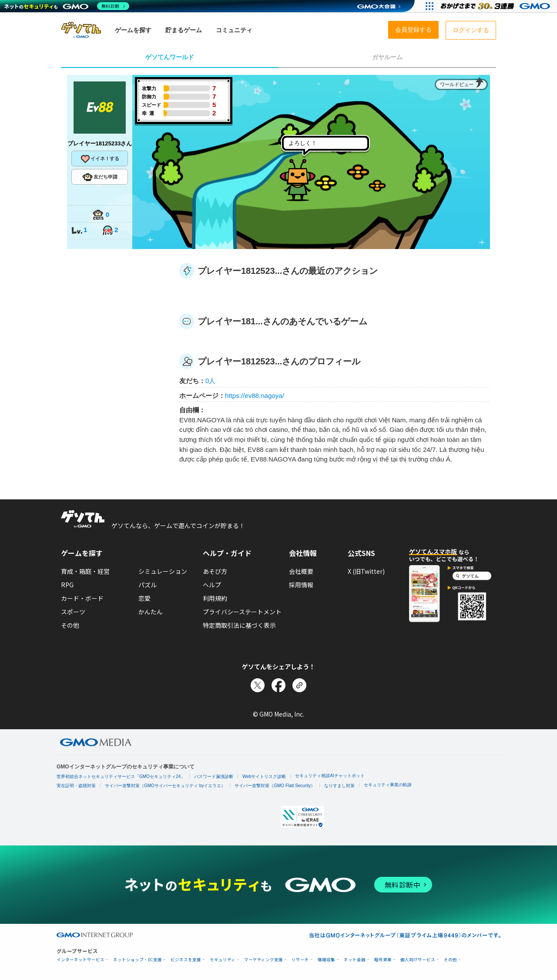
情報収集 (326, 960)
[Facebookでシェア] (278, 685)
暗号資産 (383, 960)
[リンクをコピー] (299, 685)
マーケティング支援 (263, 960)
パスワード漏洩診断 (214, 776)
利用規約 (215, 598)
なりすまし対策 (339, 786)
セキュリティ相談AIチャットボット (330, 776)
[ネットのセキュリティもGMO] (67, 6)
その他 (70, 625)
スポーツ (73, 612)
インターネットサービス (81, 960)
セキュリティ (223, 960)
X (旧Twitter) (366, 571)
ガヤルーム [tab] (387, 57)
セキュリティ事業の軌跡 (388, 785)
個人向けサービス (418, 960)
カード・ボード (82, 598)
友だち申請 (100, 177)
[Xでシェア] (258, 685)
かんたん (151, 612)
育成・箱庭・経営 (85, 571)
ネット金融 (355, 960)
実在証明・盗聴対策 (76, 786)
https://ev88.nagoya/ (255, 396)
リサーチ (300, 960)
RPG (67, 585)
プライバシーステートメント (242, 612)
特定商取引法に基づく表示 (239, 625)
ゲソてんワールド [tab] (170, 57)
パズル (148, 585)
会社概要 (301, 571)
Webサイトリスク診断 (264, 776)
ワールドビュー (457, 84)
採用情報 (301, 585)
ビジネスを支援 (186, 960)
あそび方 (215, 571)
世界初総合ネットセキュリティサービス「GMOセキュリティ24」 (121, 776)
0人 (210, 381)
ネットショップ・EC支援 (138, 960)
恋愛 (144, 598)
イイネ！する (100, 159)
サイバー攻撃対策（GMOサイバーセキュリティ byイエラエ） (165, 786)
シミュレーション (163, 571)
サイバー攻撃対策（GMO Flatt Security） (275, 786)
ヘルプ (212, 585)
